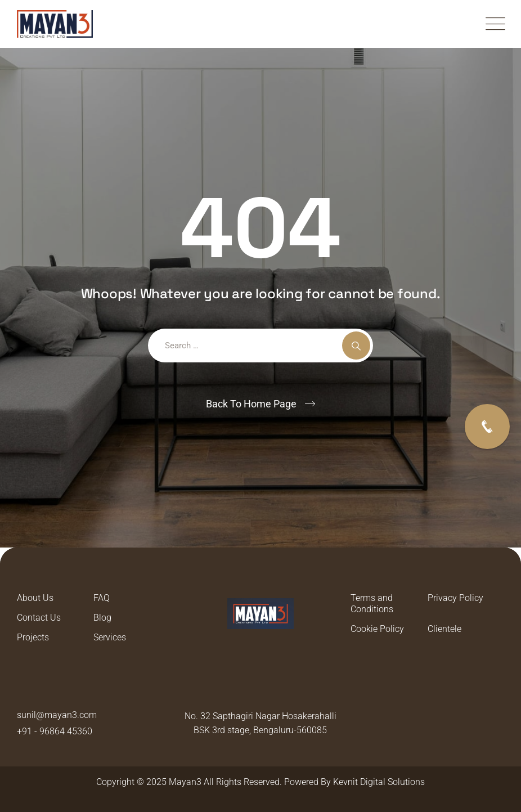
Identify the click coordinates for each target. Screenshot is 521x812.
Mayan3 (185, 782)
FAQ (102, 598)
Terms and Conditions (372, 604)
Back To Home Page (251, 404)
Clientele (444, 629)
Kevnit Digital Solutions (379, 782)
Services (110, 637)
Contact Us (39, 618)
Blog (102, 618)
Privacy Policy (455, 598)
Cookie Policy (377, 629)
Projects (33, 637)
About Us (35, 598)
